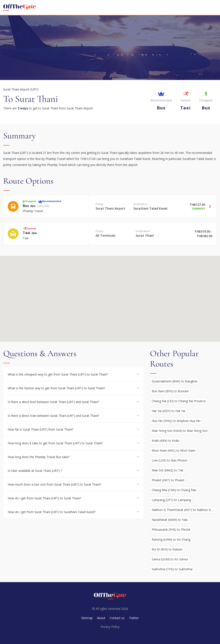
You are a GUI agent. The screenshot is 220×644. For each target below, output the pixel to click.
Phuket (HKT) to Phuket (168, 480)
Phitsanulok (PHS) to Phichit (171, 530)
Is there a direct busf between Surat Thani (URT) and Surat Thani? (53, 402)
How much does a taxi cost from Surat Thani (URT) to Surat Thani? (54, 484)
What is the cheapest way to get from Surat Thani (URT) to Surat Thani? (58, 374)
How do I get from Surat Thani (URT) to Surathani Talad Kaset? (52, 512)
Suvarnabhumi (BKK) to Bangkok (174, 381)
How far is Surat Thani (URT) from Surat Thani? (40, 429)
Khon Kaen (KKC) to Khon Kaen (174, 450)
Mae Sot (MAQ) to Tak (167, 470)
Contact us (117, 618)
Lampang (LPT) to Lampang (171, 500)
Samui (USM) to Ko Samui (170, 559)
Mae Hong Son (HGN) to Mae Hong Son (180, 431)
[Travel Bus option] (208, 206)
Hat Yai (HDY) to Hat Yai (168, 411)
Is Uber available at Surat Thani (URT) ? (35, 471)
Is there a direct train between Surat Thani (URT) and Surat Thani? (53, 416)
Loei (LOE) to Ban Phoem (170, 460)
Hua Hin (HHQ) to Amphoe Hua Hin (176, 421)
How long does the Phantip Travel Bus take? (39, 457)
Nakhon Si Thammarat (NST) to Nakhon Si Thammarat (184, 510)
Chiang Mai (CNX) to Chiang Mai (174, 490)
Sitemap (87, 618)
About (101, 618)
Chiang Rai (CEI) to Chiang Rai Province (179, 401)
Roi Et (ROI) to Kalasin (167, 549)
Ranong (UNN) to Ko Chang (171, 539)
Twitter (134, 618)
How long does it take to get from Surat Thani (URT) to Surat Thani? (55, 443)
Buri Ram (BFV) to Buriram (170, 391)
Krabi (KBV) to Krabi (165, 441)
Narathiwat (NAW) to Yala (170, 520)
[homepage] (20, 8)
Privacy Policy (110, 627)
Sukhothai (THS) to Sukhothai (172, 569)
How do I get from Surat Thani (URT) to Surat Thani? (44, 498)
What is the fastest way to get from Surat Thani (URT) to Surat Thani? (56, 388)
